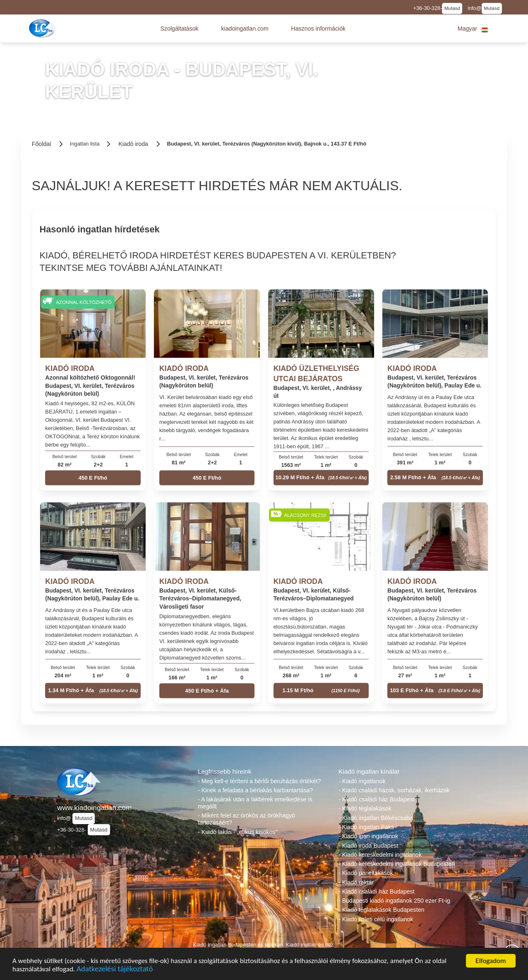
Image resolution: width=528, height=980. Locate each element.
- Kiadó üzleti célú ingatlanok (376, 919)
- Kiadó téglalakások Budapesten (381, 910)
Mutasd (452, 8)
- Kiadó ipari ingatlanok (368, 836)
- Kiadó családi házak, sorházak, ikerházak (394, 790)
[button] (179, 29)
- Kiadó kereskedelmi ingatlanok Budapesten (397, 864)
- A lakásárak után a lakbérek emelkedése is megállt (255, 803)
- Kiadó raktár (356, 882)
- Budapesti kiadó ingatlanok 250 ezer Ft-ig (394, 901)
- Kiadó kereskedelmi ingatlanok (380, 855)
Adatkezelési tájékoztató (115, 970)
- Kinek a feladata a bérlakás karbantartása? (255, 790)
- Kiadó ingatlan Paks (366, 827)
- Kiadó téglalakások (365, 808)
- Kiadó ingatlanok (362, 781)
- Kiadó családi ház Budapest (377, 799)
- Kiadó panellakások (366, 873)
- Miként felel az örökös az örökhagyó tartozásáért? (246, 819)
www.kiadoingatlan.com (94, 808)
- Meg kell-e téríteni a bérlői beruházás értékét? (259, 781)
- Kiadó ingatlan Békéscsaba (376, 818)
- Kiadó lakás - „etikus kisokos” (238, 832)
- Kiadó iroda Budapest (368, 846)
